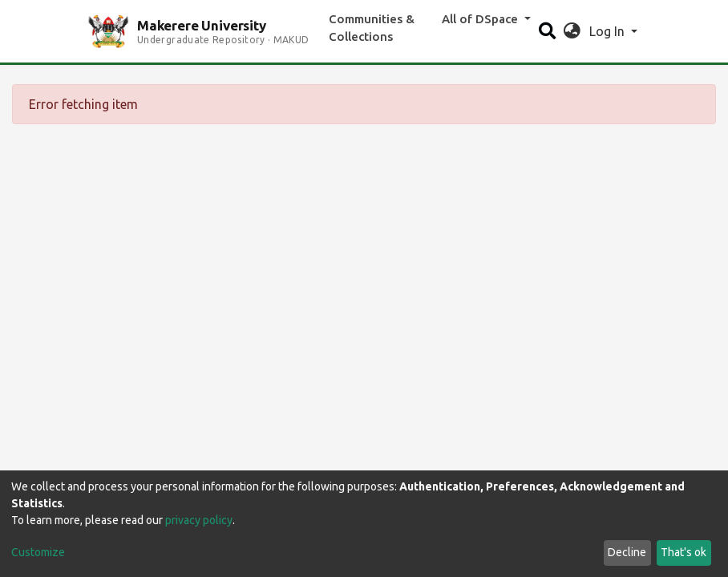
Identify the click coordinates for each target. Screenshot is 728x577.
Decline (627, 552)
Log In (609, 31)
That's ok (684, 552)
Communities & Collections (372, 28)
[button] (572, 31)
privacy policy (199, 520)
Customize (38, 552)
